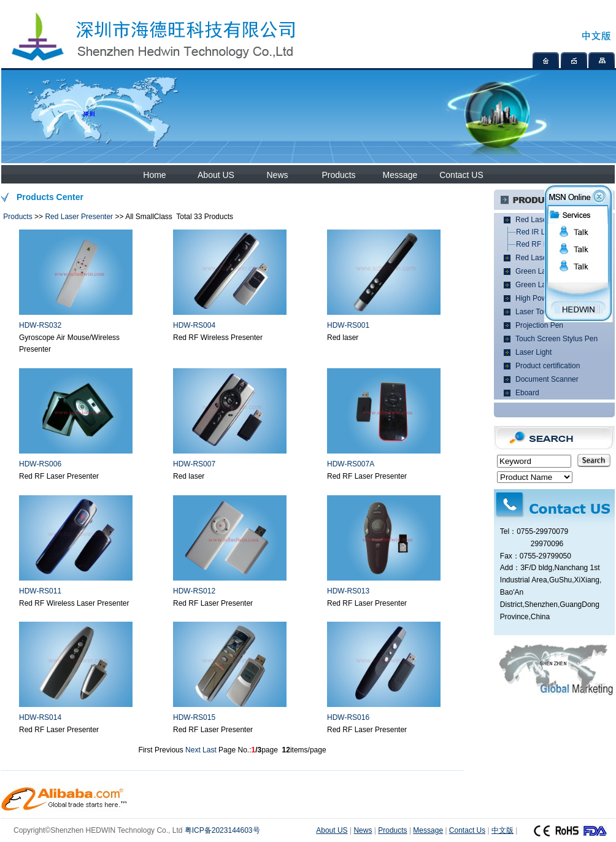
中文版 (502, 830)
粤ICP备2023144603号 (222, 830)
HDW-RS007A (351, 464)
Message (400, 175)
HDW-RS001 (348, 325)
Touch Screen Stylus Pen (556, 339)
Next (193, 750)
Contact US (461, 175)
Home (154, 175)
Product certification (548, 366)
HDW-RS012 (194, 591)
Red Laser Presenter (79, 217)
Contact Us (467, 830)
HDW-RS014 (40, 717)
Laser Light (533, 352)
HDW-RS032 (40, 325)
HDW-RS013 (348, 591)
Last (210, 750)
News (277, 175)
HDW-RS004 (194, 325)
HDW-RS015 (194, 717)
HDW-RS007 (194, 464)
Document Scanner (547, 379)
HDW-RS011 (40, 591)
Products (338, 175)
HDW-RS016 (348, 717)
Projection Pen (539, 325)
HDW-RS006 (40, 464)
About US (216, 175)
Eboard (527, 393)
